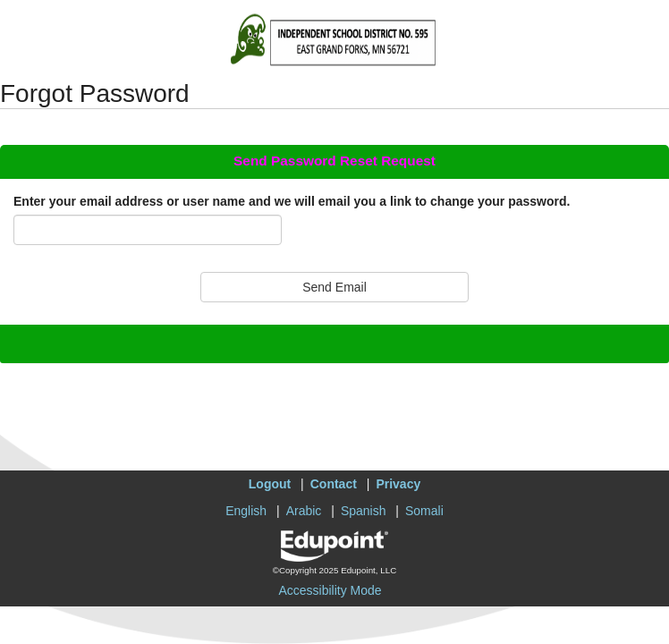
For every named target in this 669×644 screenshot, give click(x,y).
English (246, 511)
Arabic (304, 511)
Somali (424, 511)
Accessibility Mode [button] (330, 590)
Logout (270, 484)
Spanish (364, 511)
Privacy (398, 484)
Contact (334, 484)
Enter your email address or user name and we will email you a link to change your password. (292, 201)
